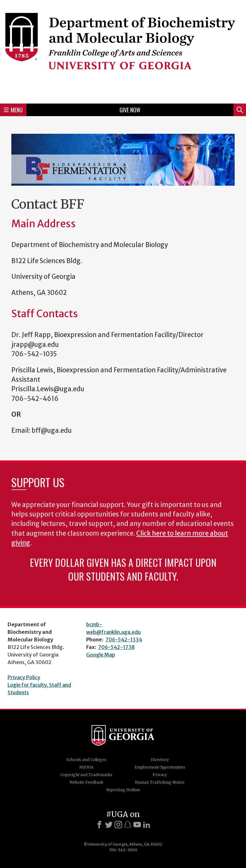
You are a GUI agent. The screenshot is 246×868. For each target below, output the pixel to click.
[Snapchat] (128, 825)
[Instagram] (118, 825)
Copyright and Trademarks (86, 775)
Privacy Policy (24, 677)
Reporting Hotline (123, 790)
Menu (13, 110)
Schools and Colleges (86, 760)
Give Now (130, 110)
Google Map (101, 655)
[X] (109, 825)
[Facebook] (99, 825)
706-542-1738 (116, 647)
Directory (160, 760)
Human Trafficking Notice (160, 782)
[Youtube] (137, 825)
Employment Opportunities (160, 767)
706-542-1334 (124, 640)
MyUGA (86, 767)
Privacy (160, 775)
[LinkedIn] (147, 825)
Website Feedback (86, 782)
